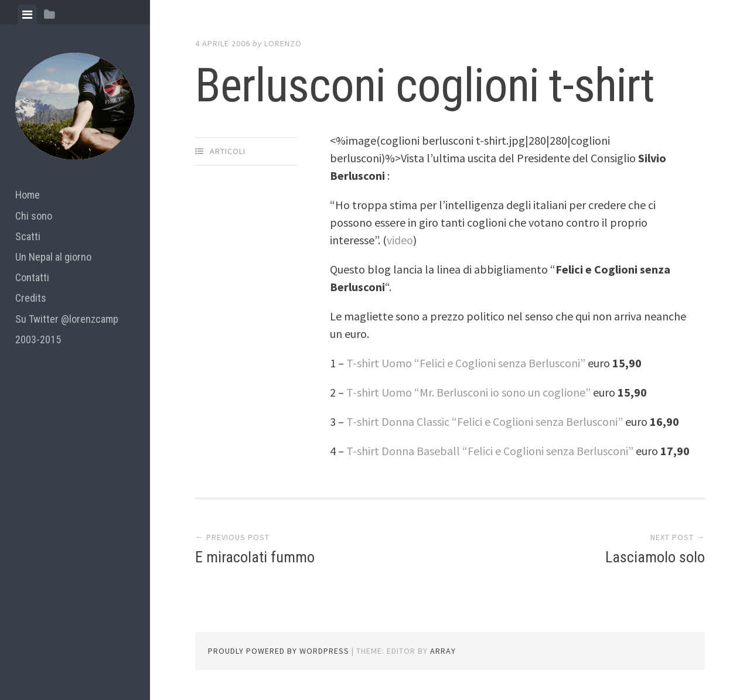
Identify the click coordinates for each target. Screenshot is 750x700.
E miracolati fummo (255, 557)
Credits (31, 298)
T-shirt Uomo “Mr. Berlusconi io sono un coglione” (468, 392)
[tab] (27, 15)
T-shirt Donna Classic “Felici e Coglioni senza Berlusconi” (485, 421)
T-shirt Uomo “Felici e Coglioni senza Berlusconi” (467, 363)
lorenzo (283, 43)
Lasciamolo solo (655, 557)
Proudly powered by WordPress (279, 651)
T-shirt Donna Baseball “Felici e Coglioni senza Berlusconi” (491, 451)
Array (443, 651)
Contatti (32, 277)
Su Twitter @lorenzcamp (67, 319)
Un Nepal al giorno (53, 257)
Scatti (28, 236)
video (400, 240)
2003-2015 (38, 339)
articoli (228, 151)
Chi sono (34, 216)
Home (28, 195)
